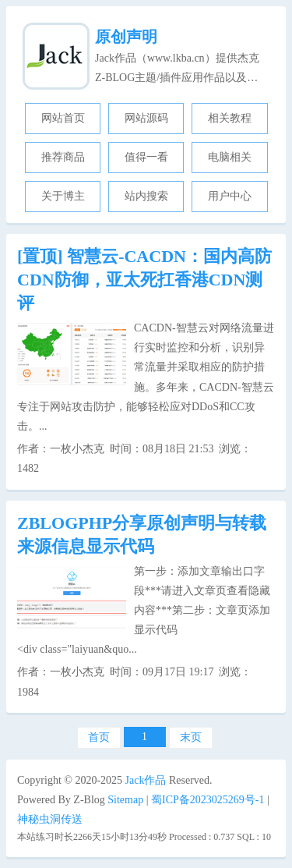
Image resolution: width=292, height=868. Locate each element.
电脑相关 (230, 157)
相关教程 (230, 118)
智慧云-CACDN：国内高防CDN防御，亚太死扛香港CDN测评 (144, 280)
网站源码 (146, 118)
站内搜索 (146, 196)
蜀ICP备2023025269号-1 (208, 800)
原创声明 (126, 37)
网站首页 (63, 118)
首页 (99, 737)
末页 (191, 737)
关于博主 (63, 196)
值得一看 (146, 157)
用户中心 (230, 196)
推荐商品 (63, 157)
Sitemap (125, 800)
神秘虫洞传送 (50, 819)
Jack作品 (146, 780)
